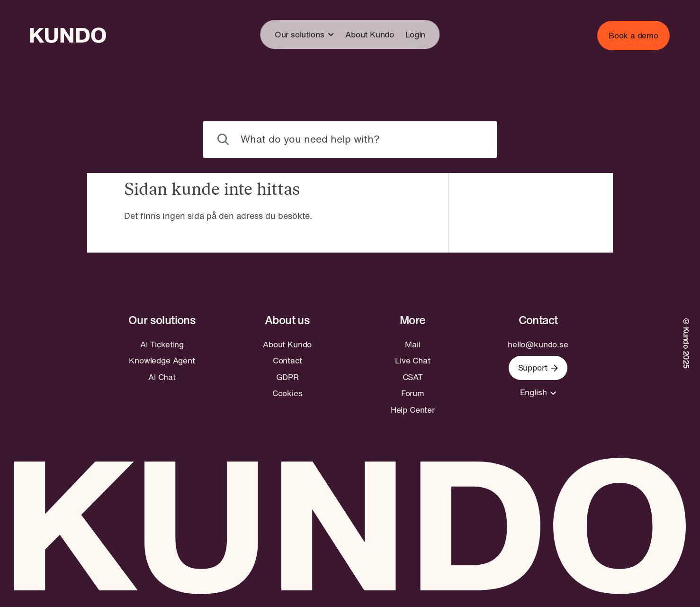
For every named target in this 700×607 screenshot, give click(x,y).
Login (415, 34)
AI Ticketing (162, 344)
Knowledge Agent (162, 361)
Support (538, 367)
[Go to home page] (68, 35)
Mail (413, 344)
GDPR (287, 377)
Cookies (287, 393)
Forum (413, 393)
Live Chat (413, 361)
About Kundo (370, 34)
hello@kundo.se (538, 344)
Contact (287, 361)
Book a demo (633, 35)
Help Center (413, 410)
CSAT (413, 377)
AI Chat (162, 377)
